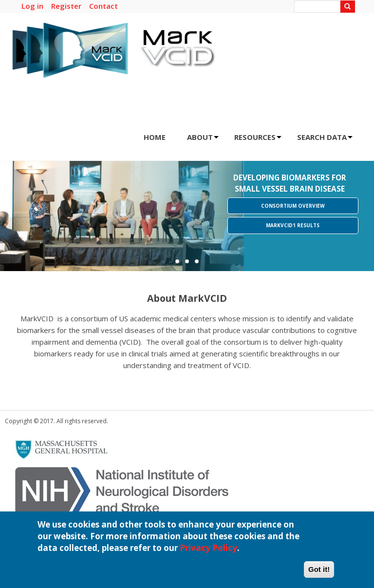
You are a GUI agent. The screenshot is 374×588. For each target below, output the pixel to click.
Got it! (319, 574)
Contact (103, 6)
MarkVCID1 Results (293, 225)
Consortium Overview (293, 206)
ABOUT (203, 140)
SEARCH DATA (325, 140)
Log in (32, 6)
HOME (155, 137)
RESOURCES (258, 140)
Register (66, 6)
